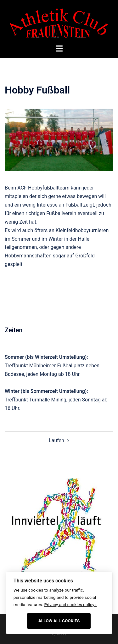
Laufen (56, 440)
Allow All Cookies (59, 621)
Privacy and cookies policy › (70, 605)
